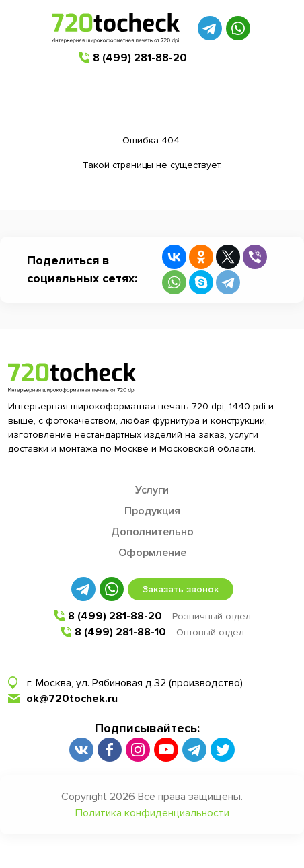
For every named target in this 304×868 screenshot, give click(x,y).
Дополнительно (152, 532)
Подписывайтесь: (147, 728)
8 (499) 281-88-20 (140, 58)
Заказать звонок (181, 589)
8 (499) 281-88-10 (120, 632)
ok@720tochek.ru (72, 699)
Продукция (152, 511)
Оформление (152, 553)
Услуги (152, 490)
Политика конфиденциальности (152, 813)
